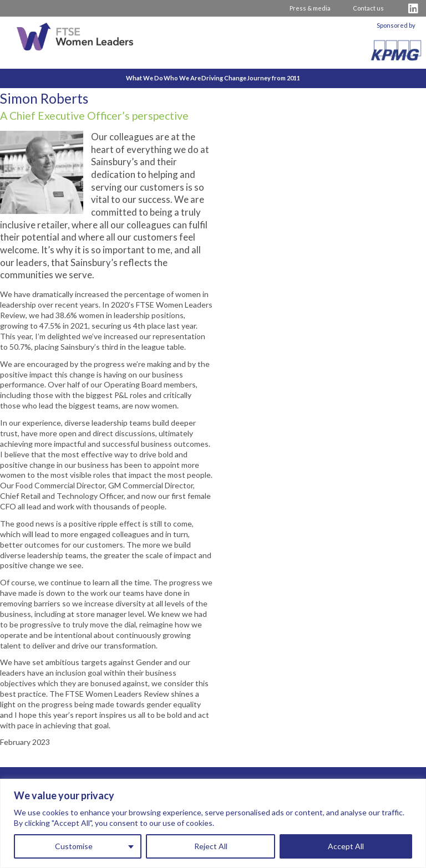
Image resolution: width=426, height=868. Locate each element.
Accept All (346, 846)
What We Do (111, 78)
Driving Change (235, 78)
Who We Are (171, 78)
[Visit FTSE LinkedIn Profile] (413, 9)
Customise (74, 846)
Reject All (211, 846)
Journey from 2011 (308, 78)
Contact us (368, 8)
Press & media (310, 8)
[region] (213, 823)
